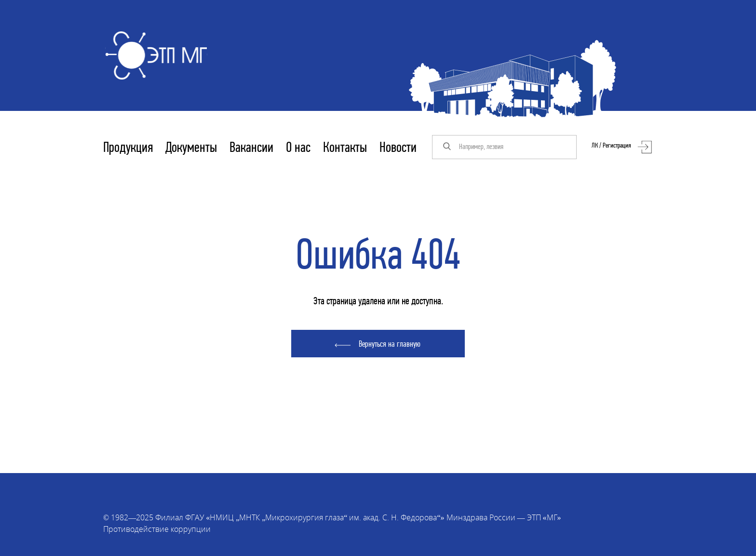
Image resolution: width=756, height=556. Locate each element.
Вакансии (251, 148)
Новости (398, 148)
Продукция (128, 148)
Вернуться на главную (390, 345)
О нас (298, 148)
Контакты (345, 148)
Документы (191, 148)
